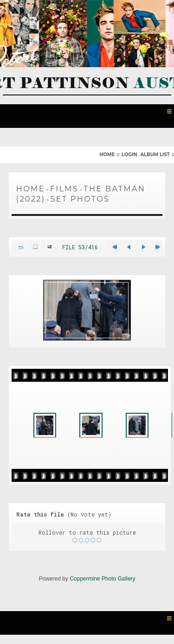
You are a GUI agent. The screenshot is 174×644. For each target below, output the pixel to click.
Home (107, 155)
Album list (155, 155)
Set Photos (80, 199)
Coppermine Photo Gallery (102, 579)
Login (129, 155)
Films (64, 189)
